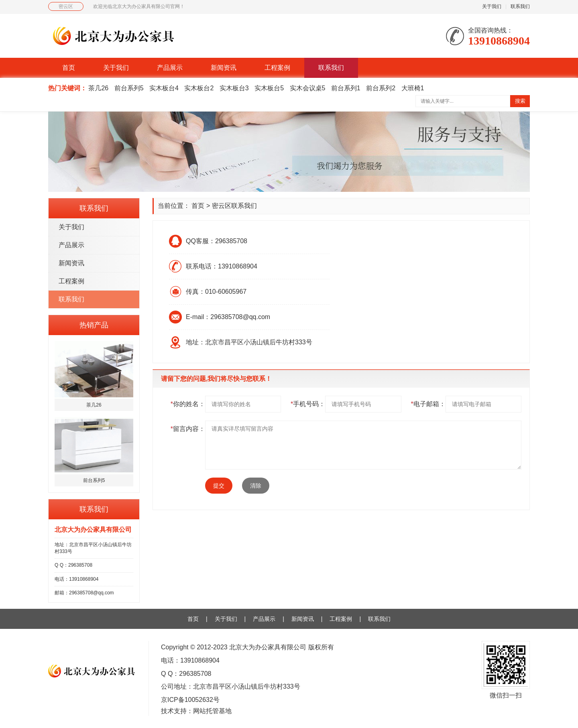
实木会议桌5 (308, 88)
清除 (256, 486)
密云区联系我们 (234, 206)
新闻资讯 (224, 68)
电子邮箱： (428, 404)
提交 (219, 486)
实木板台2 (199, 88)
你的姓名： (188, 404)
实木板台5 (269, 88)
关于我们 (492, 6)
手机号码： (308, 404)
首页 (69, 68)
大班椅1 (413, 88)
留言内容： (188, 429)
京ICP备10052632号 (190, 700)
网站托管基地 (212, 711)
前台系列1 (346, 88)
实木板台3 (234, 88)
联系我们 (520, 6)
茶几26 (98, 88)
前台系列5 (129, 88)
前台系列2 (381, 88)
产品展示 (170, 68)
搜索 (520, 101)
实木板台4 (164, 88)
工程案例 (277, 68)
